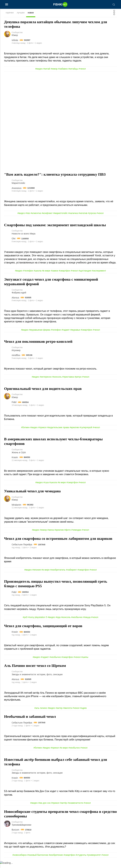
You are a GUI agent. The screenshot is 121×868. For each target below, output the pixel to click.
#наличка (73, 214)
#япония (37, 574)
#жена (51, 533)
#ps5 (25, 622)
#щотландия (85, 272)
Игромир (16, 352)
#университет (94, 862)
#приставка (68, 379)
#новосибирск (20, 862)
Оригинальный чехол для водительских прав (43, 391)
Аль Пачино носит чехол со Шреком (35, 671)
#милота (68, 713)
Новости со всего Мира (24, 235)
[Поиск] (114, 4)
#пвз (28, 214)
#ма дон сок (44, 809)
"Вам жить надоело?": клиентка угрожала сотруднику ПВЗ (55, 175)
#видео (39, 69)
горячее (10, 13)
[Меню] (7, 4)
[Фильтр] (114, 13)
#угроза (92, 214)
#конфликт (47, 214)
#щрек (83, 713)
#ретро (78, 379)
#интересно (46, 379)
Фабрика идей (19, 294)
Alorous (15, 299)
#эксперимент (99, 272)
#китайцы (73, 69)
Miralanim (16, 508)
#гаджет (66, 332)
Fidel (14, 405)
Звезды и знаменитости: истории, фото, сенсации (37, 680)
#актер (59, 713)
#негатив (83, 214)
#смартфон (64, 272)
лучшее (21, 13)
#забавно (63, 69)
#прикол (42, 430)
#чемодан (76, 533)
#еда (58, 622)
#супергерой (86, 430)
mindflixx (16, 357)
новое (31, 13)
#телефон (28, 272)
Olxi (14, 240)
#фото (68, 533)
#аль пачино (41, 713)
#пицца (87, 622)
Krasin (15, 460)
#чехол (82, 69)
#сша (46, 486)
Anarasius (17, 189)
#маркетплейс (60, 214)
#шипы (85, 662)
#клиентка (36, 214)
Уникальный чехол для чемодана (32, 494)
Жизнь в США (19, 456)
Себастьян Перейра (22, 549)
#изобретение (56, 862)
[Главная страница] (60, 4)
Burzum (15, 836)
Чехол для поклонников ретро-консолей (38, 343)
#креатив (74, 430)
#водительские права (58, 430)
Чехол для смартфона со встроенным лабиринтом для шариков (58, 542)
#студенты (81, 862)
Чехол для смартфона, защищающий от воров (43, 630)
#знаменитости (75, 809)
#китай (47, 69)
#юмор (54, 69)
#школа (38, 272)
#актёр (63, 809)
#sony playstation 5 (38, 622)
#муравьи (75, 332)
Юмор (15, 36)
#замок (55, 272)
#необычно (77, 622)
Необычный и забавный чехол (30, 722)
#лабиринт (71, 574)
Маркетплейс (18, 184)
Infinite (15, 41)
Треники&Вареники (21, 832)
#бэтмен (25, 430)
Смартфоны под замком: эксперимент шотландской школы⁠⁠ (55, 226)
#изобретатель (58, 574)
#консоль (57, 379)
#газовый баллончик (38, 862)
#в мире (46, 272)
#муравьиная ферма (40, 332)
